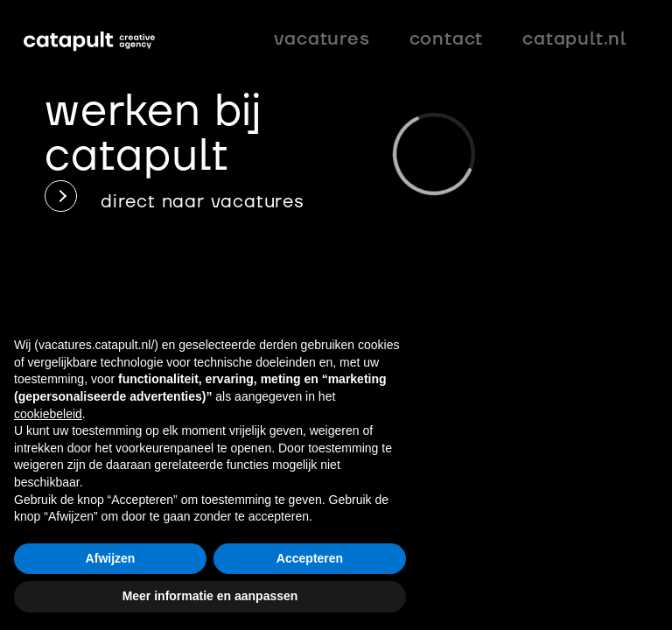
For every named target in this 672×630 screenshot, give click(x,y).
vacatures (322, 39)
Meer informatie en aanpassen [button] (210, 596)
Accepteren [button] (310, 558)
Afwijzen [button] (111, 558)
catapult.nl (574, 39)
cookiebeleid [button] (48, 414)
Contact (447, 39)
